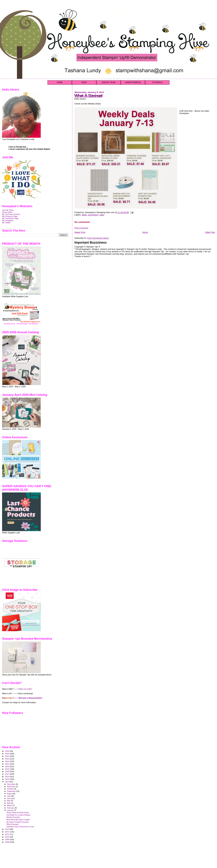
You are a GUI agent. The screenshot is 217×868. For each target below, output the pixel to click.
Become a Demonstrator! (31, 698)
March (10, 805)
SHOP (84, 82)
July (9, 796)
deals (84, 215)
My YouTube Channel (11, 214)
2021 (7, 764)
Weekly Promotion (13, 817)
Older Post (210, 232)
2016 (7, 777)
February (11, 808)
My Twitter (6, 222)
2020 (7, 766)
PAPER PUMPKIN (133, 82)
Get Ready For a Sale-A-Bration (18, 815)
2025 (7, 754)
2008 (7, 842)
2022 (7, 761)
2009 (7, 839)
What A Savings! (88, 95)
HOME (60, 82)
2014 (7, 782)
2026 (7, 751)
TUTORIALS (157, 82)
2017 (7, 774)
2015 (7, 779)
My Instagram (8, 220)
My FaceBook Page (10, 218)
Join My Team (8, 210)
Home (145, 232)
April (9, 803)
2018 (7, 771)
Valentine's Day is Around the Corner (20, 827)
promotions (93, 215)
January (11, 810)
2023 (7, 759)
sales (102, 215)
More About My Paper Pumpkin (18, 820)
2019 (7, 769)
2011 (7, 834)
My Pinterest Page (10, 216)
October (11, 789)
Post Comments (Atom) (98, 238)
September (12, 791)
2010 (7, 837)
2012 (7, 832)
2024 (7, 756)
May (9, 801)
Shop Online (7, 212)
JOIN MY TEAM (109, 82)
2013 (7, 829)
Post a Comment (81, 228)
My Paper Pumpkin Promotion (18, 822)
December (11, 784)
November (11, 787)
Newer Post (80, 232)
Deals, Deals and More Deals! (18, 813)
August (10, 794)
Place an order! (25, 689)
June (9, 798)
